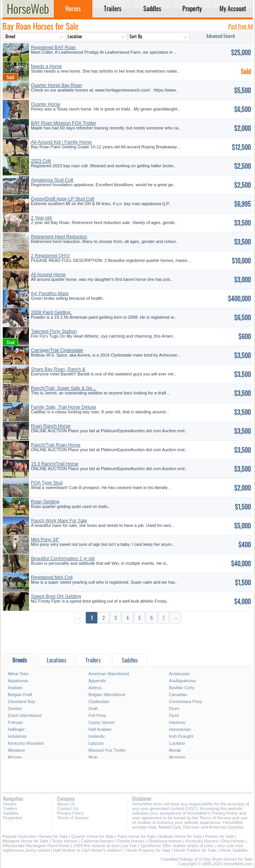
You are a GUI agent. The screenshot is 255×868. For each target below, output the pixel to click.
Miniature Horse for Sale (25, 841)
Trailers (10, 809)
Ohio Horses (233, 841)
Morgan (15, 757)
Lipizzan (96, 743)
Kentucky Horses (201, 841)
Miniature (16, 750)
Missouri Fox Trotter (107, 750)
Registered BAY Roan (53, 48)
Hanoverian (180, 729)
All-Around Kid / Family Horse (61, 142)
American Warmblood (109, 674)
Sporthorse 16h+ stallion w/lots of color (177, 846)
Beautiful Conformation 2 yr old (63, 559)
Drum (174, 708)
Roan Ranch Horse (51, 426)
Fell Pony (97, 715)
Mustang (177, 757)
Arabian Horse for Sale (180, 836)
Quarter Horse (46, 104)
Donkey (15, 708)
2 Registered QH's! (50, 256)
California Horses (97, 841)
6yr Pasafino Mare (50, 294)
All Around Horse (48, 275)
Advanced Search (221, 36)
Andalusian (179, 674)
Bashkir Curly (181, 688)
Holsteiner (17, 736)
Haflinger (16, 729)
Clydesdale (99, 702)
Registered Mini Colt (52, 578)
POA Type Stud (47, 483)
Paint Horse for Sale (136, 836)
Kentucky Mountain (26, 743)
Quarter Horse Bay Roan (56, 85)
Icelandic (97, 736)
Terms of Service (73, 818)
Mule (93, 757)
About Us (66, 804)
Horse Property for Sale (148, 850)
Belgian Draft (20, 695)
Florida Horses (131, 841)
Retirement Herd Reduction (59, 237)
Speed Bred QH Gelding (56, 596)
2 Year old (41, 218)
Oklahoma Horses (165, 841)
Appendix (97, 681)
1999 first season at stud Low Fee (105, 846)
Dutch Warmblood (25, 715)
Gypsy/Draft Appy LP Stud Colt (63, 199)
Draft (93, 708)
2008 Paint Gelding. (51, 313)
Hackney (177, 722)
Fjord (174, 715)
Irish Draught (181, 736)
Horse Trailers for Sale (195, 850)
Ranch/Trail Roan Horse (56, 445)
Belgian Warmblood (107, 695)
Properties (13, 818)
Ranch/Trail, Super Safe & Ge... (63, 388)
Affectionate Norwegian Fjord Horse (36, 846)
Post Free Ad (241, 26)
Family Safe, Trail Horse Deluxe (64, 407)
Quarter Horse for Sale (93, 836)
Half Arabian (100, 729)
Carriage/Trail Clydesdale (57, 350)
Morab (175, 750)
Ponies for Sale (220, 836)
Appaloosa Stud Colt (52, 180)
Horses (10, 804)
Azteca (95, 688)
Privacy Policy (70, 813)
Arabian (15, 688)
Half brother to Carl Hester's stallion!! (88, 850)
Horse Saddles (234, 850)
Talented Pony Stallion (54, 331)
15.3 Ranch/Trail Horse (55, 464)
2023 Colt (41, 161)
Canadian (178, 695)
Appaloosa (18, 681)
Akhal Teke (18, 674)
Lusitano (177, 743)
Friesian (15, 722)
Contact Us (68, 809)
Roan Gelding (45, 502)
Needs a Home (46, 66)
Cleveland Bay (21, 702)
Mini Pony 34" (45, 540)
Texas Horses (64, 841)
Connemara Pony (185, 702)
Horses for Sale (53, 836)
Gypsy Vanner (102, 722)
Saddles (11, 813)
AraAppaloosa (182, 681)
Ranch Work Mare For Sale (59, 521)
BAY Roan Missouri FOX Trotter (64, 123)
